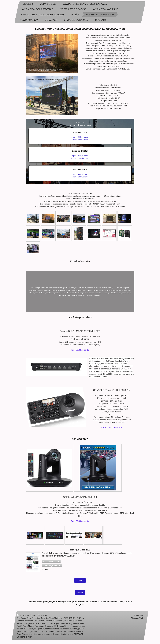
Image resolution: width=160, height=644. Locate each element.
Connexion (139, 615)
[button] (51, 561)
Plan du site (43, 615)
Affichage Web (137, 618)
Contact (80, 580)
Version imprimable (27, 615)
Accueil (80, 593)
